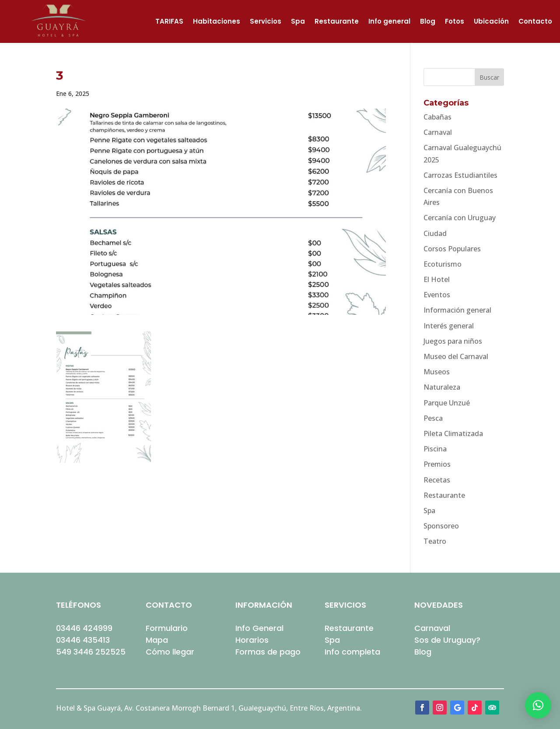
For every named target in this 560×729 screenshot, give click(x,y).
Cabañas (437, 117)
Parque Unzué (447, 403)
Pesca (433, 418)
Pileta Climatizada (453, 433)
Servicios (266, 22)
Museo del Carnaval (456, 356)
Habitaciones (217, 22)
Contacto (535, 22)
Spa (298, 22)
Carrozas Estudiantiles (460, 175)
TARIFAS (169, 22)
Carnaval (438, 132)
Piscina (435, 449)
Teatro (435, 541)
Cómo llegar (170, 652)
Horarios (252, 640)
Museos (437, 372)
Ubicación (491, 22)
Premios (437, 464)
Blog (428, 22)
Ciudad (435, 233)
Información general (457, 310)
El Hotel (437, 279)
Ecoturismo (443, 264)
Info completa (352, 652)
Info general (389, 22)
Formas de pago (268, 652)
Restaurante (337, 22)
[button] (538, 705)
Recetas (437, 480)
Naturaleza (442, 387)
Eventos (437, 295)
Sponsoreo (441, 526)
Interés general (449, 326)
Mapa (157, 640)
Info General (259, 628)
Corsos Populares (452, 249)
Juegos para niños (453, 341)
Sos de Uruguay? (447, 640)
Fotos (455, 22)
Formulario (167, 628)
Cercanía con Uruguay (460, 218)
